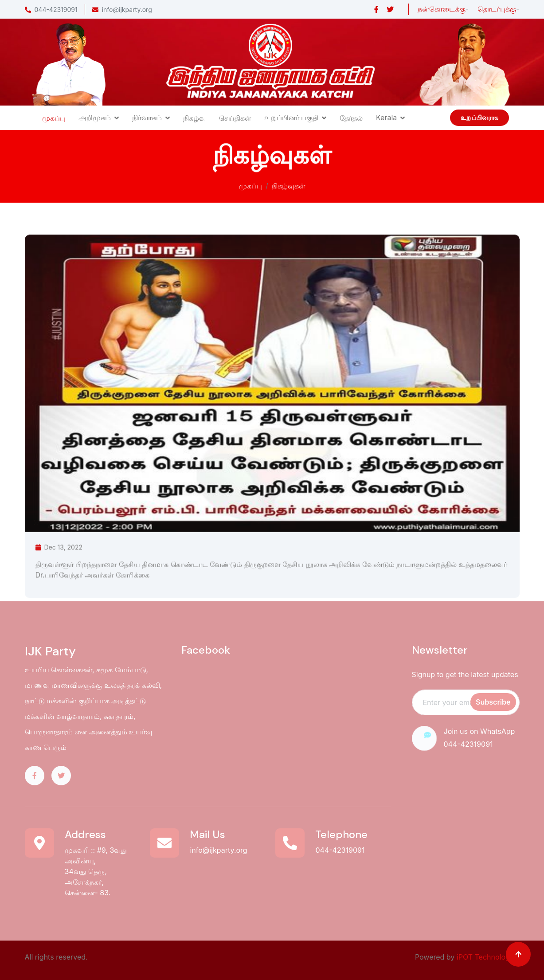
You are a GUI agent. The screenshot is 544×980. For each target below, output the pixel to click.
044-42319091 (51, 10)
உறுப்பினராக (479, 118)
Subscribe (493, 702)
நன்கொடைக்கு (442, 9)
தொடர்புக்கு (497, 9)
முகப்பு (54, 118)
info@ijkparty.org (122, 10)
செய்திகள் (235, 118)
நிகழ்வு (194, 118)
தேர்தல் (351, 118)
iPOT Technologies (488, 957)
